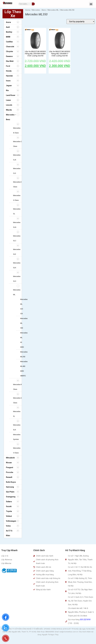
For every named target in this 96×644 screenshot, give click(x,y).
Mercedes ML (53, 10)
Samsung (10, 487)
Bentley (9, 32)
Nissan (9, 463)
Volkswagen (11, 521)
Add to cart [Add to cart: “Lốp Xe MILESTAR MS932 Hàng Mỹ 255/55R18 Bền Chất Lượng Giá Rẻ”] (35, 72)
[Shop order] (81, 22)
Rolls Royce (11, 482)
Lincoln (9, 105)
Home (28, 10)
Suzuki (9, 506)
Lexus (8, 100)
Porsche (10, 472)
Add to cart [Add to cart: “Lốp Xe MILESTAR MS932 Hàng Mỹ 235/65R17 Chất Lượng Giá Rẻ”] (60, 72)
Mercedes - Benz (39, 10)
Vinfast (9, 516)
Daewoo (9, 56)
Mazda (9, 110)
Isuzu (8, 81)
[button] (91, 4)
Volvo (8, 526)
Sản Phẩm (10, 492)
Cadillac (9, 42)
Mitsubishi (10, 458)
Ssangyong (11, 497)
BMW (8, 37)
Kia (7, 90)
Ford (8, 66)
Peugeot (10, 467)
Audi (8, 27)
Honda (9, 71)
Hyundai (9, 76)
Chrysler (10, 51)
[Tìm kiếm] (33, 4)
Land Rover (11, 95)
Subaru (9, 502)
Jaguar (9, 86)
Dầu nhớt (10, 61)
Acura (8, 22)
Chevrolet (10, 47)
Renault (9, 477)
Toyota (9, 511)
